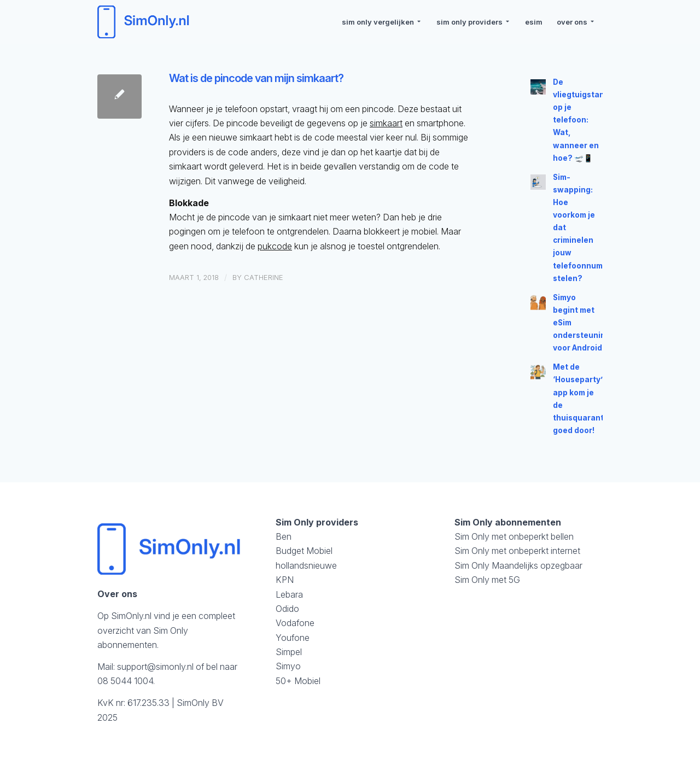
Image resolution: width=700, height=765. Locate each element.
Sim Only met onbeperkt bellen (514, 536)
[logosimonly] (145, 22)
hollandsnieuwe (306, 565)
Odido (287, 609)
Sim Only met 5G (487, 580)
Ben (284, 536)
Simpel (289, 652)
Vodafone (295, 623)
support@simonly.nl (155, 667)
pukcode (275, 246)
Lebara (289, 594)
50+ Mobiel (298, 681)
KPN (285, 580)
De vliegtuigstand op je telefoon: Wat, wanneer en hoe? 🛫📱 (581, 120)
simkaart (386, 123)
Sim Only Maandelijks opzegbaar (518, 565)
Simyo (288, 666)
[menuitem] (382, 22)
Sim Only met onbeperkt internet (517, 551)
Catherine (264, 277)
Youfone (293, 638)
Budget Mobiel (304, 551)
